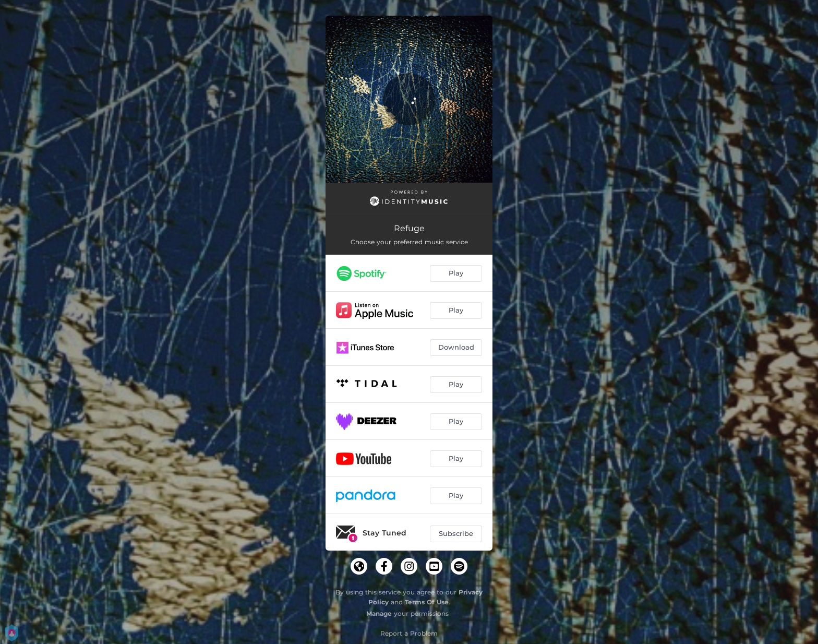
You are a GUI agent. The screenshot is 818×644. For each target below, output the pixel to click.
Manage (379, 613)
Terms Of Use (427, 602)
